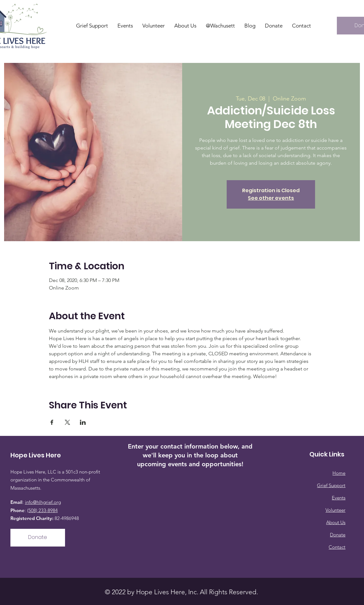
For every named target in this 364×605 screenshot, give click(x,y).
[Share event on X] (67, 422)
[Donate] (38, 538)
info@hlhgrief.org (43, 502)
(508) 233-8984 (42, 510)
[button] (185, 26)
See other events (271, 198)
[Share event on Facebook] (52, 422)
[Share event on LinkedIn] (83, 422)
